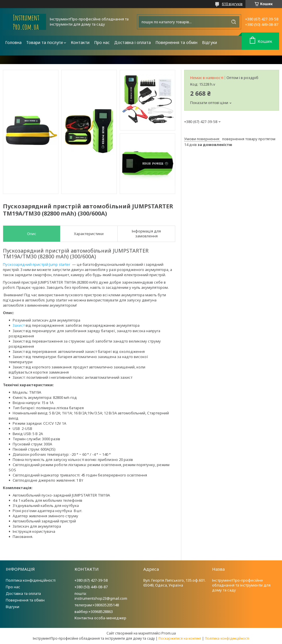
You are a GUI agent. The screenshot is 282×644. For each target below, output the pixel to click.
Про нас (102, 42)
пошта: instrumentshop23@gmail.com (101, 596)
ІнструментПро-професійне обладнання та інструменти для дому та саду (241, 585)
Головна (13, 42)
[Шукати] (234, 22)
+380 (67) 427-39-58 (91, 580)
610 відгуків (232, 4)
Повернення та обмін (176, 42)
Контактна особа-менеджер (100, 618)
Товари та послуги (44, 42)
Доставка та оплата (23, 593)
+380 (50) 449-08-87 (91, 587)
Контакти (80, 42)
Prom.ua (169, 633)
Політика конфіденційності (31, 580)
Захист (19, 325)
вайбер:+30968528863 (94, 612)
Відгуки (209, 42)
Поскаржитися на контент (180, 638)
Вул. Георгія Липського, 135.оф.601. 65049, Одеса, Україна (175, 583)
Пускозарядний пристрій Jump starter (37, 264)
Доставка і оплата (133, 42)
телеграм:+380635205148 (97, 605)
